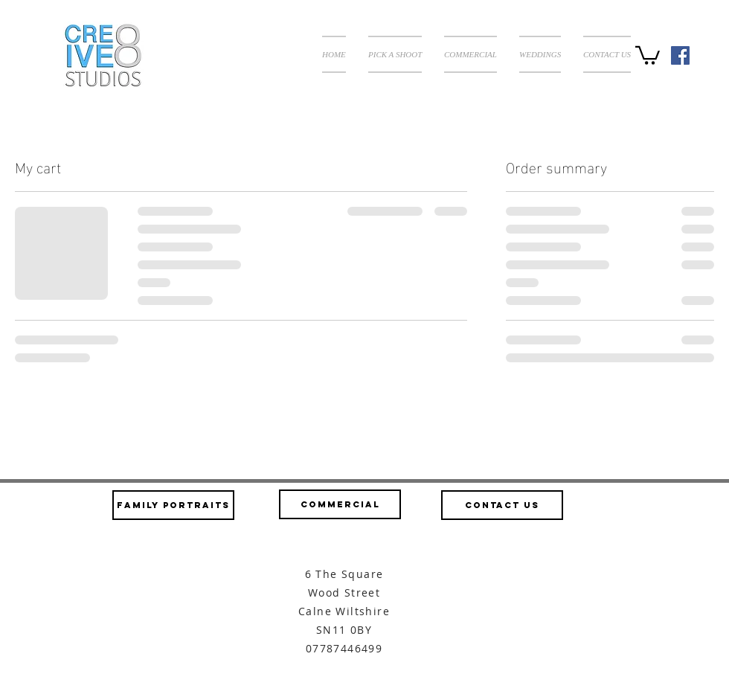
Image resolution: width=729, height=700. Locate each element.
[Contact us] (502, 505)
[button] (395, 54)
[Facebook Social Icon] (680, 55)
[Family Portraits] (173, 505)
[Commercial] (340, 504)
